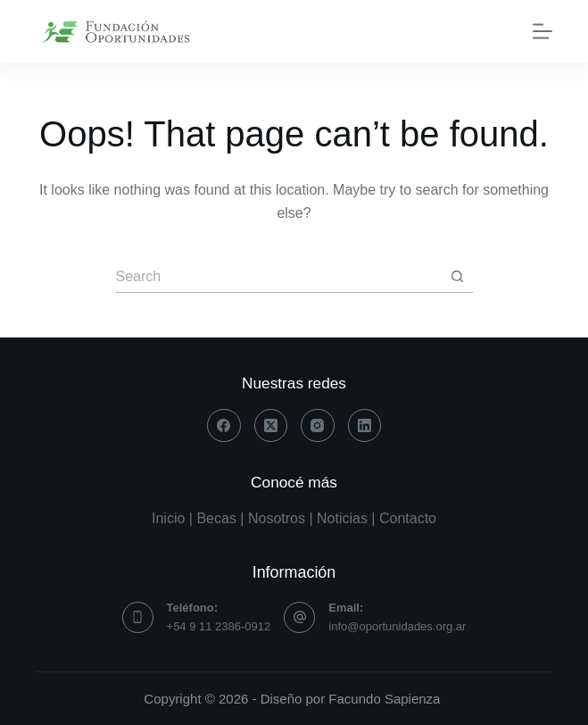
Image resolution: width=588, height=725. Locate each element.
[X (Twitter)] (271, 426)
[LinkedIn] (365, 426)
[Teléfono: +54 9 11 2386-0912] (138, 617)
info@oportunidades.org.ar (397, 626)
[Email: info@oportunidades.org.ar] (299, 617)
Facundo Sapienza (384, 699)
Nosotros (277, 518)
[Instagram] (318, 426)
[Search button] (457, 277)
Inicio (168, 518)
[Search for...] (279, 277)
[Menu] (542, 31)
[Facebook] (224, 426)
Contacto (408, 518)
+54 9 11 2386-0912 (219, 626)
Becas (216, 518)
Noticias (342, 518)
